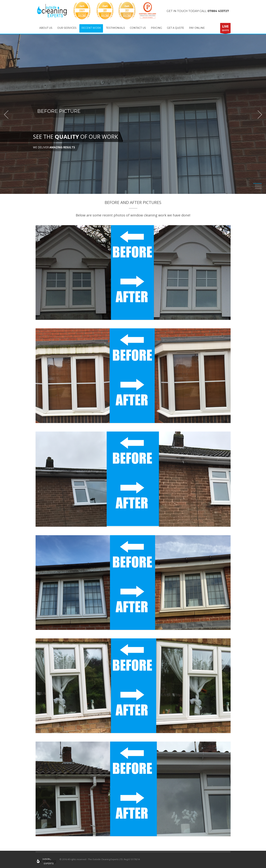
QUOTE (225, 29)
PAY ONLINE (197, 28)
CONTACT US (138, 28)
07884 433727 (218, 11)
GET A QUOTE (176, 28)
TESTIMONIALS (115, 28)
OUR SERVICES (67, 28)
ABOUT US (46, 28)
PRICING (156, 28)
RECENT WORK (91, 28)
